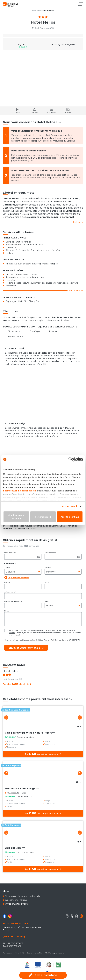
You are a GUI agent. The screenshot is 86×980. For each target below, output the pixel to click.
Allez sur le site (17, 684)
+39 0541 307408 (15, 943)
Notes (7, 611)
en (72, 916)
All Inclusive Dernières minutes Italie (23, 896)
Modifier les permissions (54, 953)
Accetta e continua (70, 517)
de (77, 916)
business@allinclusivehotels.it (20, 491)
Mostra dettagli (70, 506)
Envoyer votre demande (26, 648)
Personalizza (43, 517)
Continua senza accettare (16, 517)
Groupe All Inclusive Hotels (29, 630)
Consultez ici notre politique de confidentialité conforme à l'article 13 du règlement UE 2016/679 (42, 640)
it (67, 916)
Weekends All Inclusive (16, 900)
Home (34, 11)
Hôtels (40, 11)
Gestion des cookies (35, 953)
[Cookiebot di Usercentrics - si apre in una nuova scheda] (71, 459)
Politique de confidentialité (13, 953)
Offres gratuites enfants (17, 904)
